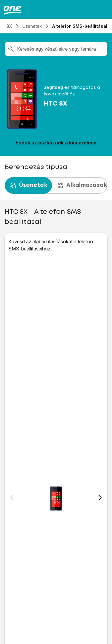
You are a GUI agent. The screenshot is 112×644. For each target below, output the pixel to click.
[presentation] (56, 185)
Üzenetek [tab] (28, 185)
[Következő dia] (100, 498)
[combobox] (61, 49)
